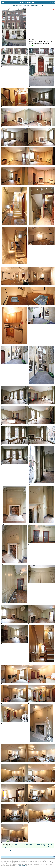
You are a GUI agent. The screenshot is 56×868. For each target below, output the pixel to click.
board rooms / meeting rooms (23, 844)
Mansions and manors (13, 853)
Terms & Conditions (23, 866)
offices (45, 846)
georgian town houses (15, 846)
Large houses (11, 851)
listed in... (32, 45)
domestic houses (24, 6)
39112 (42, 6)
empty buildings (37, 844)
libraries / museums (37, 846)
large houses (35, 6)
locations (15, 6)
